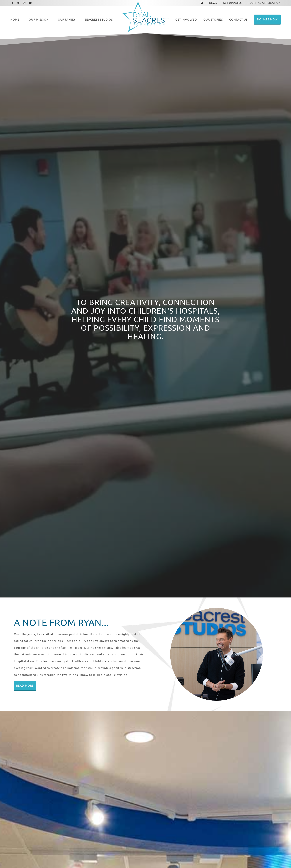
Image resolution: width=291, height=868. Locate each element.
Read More (25, 686)
